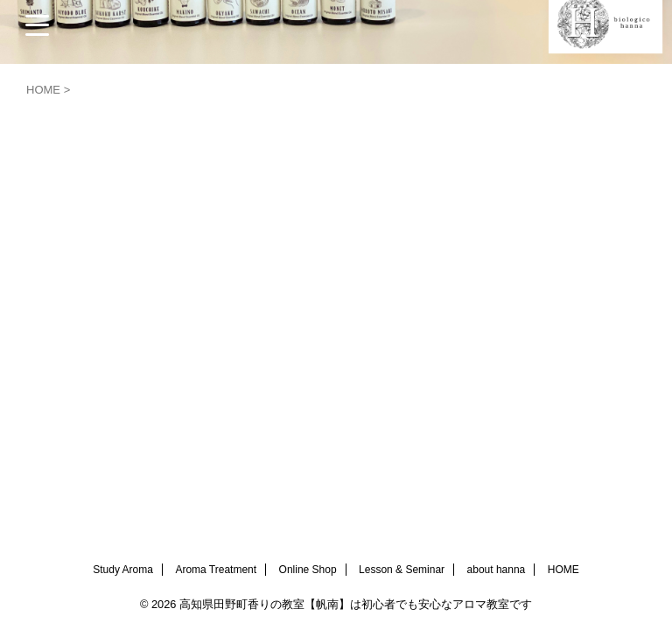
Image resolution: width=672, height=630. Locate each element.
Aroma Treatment (216, 570)
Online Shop (308, 570)
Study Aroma (123, 570)
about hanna (497, 570)
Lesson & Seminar (402, 570)
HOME (563, 570)
